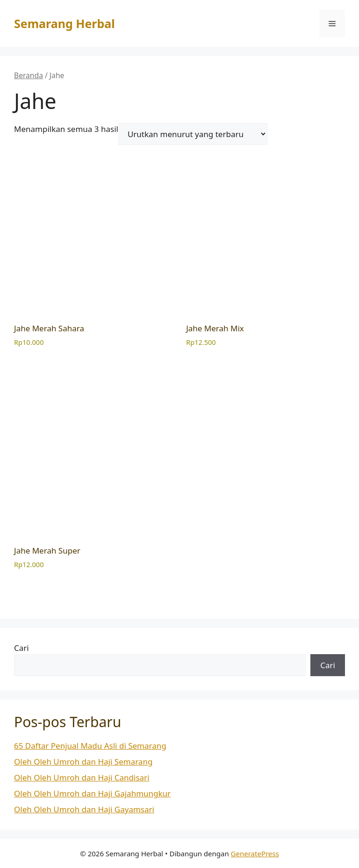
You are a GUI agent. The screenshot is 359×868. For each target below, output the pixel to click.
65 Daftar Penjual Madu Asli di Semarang (90, 746)
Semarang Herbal (65, 23)
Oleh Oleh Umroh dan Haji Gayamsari (84, 809)
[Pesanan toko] (193, 134)
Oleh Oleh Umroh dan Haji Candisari (82, 777)
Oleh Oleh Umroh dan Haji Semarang (83, 762)
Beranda (29, 75)
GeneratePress (255, 853)
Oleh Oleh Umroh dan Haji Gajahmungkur (92, 793)
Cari (22, 648)
